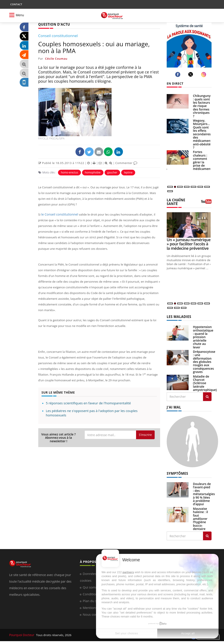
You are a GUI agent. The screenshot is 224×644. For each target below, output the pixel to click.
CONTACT (16, 4)
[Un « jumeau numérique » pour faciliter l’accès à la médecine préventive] (189, 224)
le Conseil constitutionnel (58, 214)
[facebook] (178, 74)
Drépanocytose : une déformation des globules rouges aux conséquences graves (204, 361)
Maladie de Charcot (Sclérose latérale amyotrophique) (205, 382)
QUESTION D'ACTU (53, 24)
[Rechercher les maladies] (207, 396)
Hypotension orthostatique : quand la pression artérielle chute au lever (203, 336)
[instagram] (204, 74)
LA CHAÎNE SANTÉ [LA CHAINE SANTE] (175, 202)
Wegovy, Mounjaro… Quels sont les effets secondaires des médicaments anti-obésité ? (203, 134)
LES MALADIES (178, 316)
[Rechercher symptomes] (207, 535)
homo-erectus (69, 172)
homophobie (93, 172)
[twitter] (191, 74)
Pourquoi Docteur (22, 633)
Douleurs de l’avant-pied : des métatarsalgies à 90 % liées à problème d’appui (204, 493)
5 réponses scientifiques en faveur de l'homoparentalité (88, 403)
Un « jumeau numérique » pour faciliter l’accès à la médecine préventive (189, 243)
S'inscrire (145, 434)
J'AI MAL (173, 406)
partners (128, 572)
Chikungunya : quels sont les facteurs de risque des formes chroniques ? (203, 106)
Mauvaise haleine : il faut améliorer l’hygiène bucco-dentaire (200, 517)
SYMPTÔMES (177, 472)
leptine (128, 172)
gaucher (112, 172)
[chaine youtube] (206, 203)
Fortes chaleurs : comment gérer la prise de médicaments (203, 160)
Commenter (126, 162)
